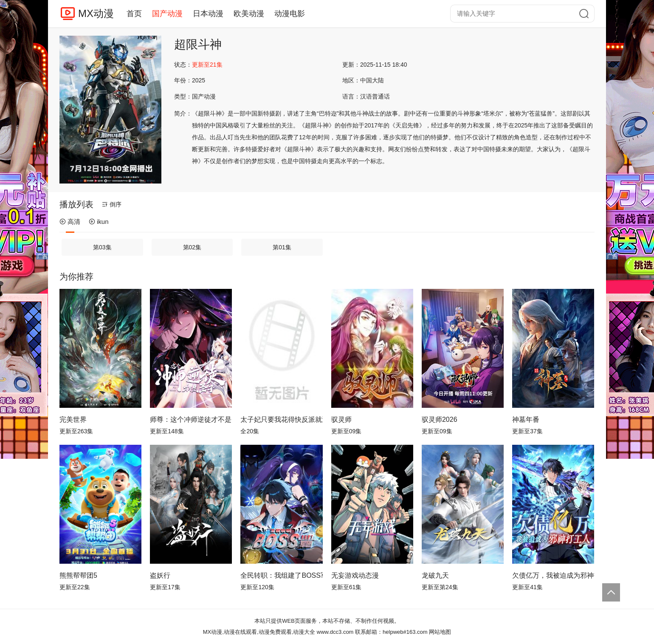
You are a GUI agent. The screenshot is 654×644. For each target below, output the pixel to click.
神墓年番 (526, 419)
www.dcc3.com (335, 632)
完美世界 (73, 419)
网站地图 (440, 632)
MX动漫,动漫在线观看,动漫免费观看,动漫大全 (259, 632)
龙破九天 (435, 575)
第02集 (192, 247)
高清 (70, 222)
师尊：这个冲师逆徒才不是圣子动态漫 (191, 419)
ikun (99, 222)
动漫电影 (290, 14)
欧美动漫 (249, 14)
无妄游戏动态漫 (355, 575)
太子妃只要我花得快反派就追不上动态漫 (281, 419)
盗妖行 (160, 575)
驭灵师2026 (440, 419)
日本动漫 (208, 14)
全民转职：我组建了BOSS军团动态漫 (281, 575)
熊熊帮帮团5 (78, 575)
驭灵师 (341, 419)
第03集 (102, 247)
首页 (134, 14)
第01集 (282, 247)
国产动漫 (167, 14)
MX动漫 (96, 13)
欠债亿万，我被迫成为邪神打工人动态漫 (553, 575)
